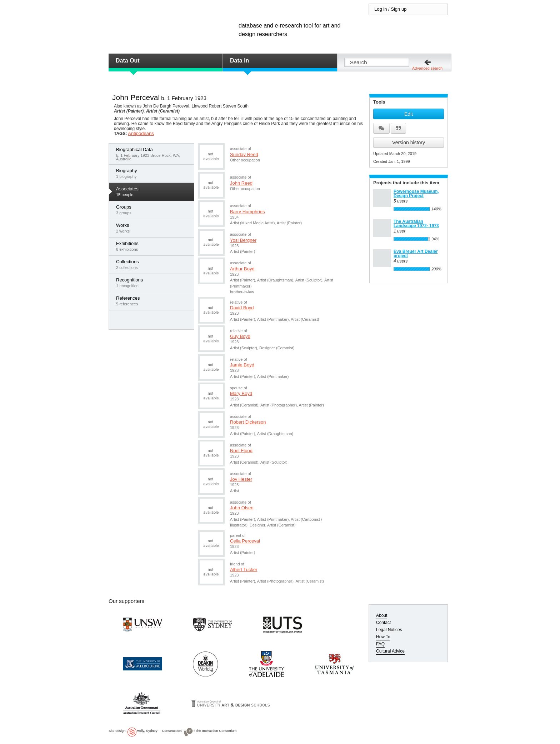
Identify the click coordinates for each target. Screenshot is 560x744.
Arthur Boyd (242, 269)
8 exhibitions (153, 246)
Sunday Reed (244, 154)
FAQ (380, 644)
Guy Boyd (240, 336)
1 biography (153, 173)
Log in (381, 9)
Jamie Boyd (242, 365)
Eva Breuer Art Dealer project (416, 254)
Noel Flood (241, 451)
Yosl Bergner (243, 240)
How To (383, 637)
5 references (153, 301)
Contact (383, 623)
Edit (409, 114)
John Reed (241, 183)
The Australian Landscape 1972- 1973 (416, 224)
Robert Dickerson (248, 422)
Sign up (399, 9)
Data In (239, 61)
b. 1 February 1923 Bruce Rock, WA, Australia (153, 154)
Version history (409, 143)
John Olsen (242, 508)
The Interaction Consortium (216, 731)
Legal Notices (389, 630)
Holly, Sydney (147, 731)
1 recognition (153, 283)
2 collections (153, 264)
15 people (153, 191)
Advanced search (427, 68)
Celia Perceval (245, 541)
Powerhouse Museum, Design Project (416, 194)
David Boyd (242, 308)
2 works (153, 228)
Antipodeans (141, 133)
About (382, 615)
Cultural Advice (390, 651)
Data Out (128, 61)
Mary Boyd (241, 393)
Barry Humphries (247, 212)
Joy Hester (241, 479)
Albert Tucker (244, 570)
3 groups (153, 210)
